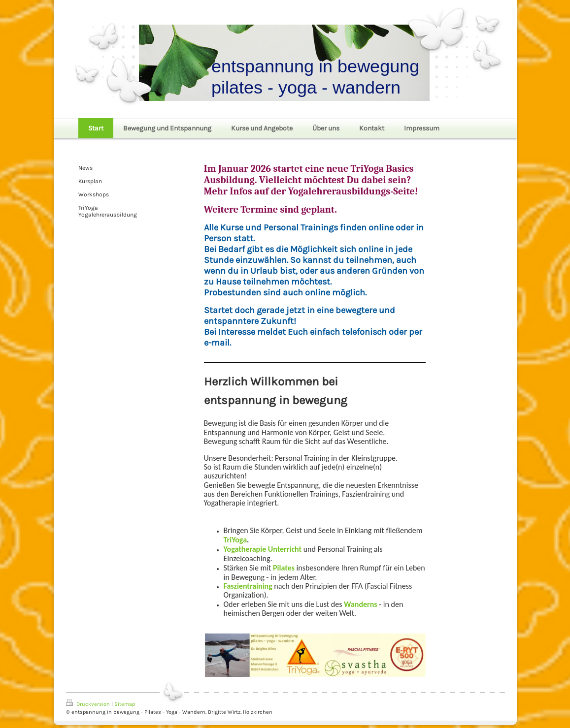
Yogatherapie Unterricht (263, 549)
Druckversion (89, 704)
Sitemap (125, 704)
